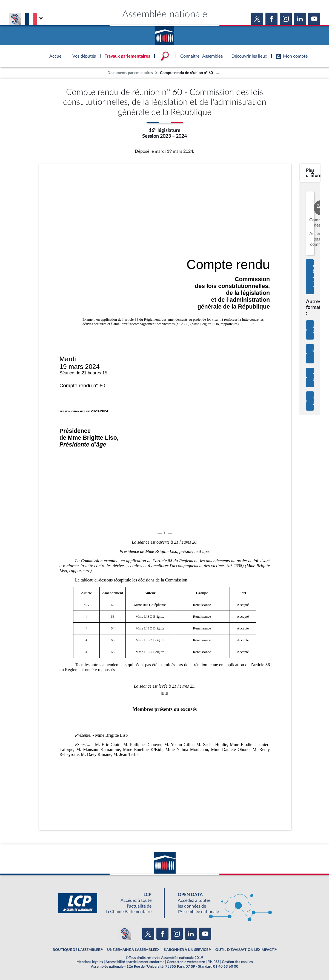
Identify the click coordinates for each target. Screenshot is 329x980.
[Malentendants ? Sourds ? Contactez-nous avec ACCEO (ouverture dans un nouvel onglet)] (125, 934)
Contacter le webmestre (186, 962)
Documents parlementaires (130, 73)
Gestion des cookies (237, 962)
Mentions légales (90, 962)
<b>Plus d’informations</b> (310, 173)
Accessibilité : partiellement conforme (135, 962)
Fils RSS (213, 962)
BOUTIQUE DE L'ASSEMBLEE (76, 950)
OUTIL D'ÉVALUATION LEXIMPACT (245, 950)
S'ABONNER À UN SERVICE (186, 950)
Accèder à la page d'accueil (165, 34)
